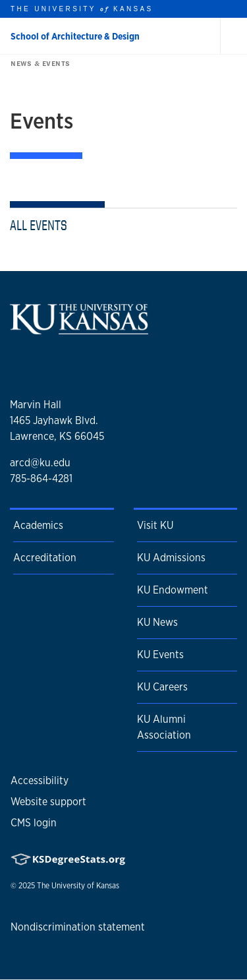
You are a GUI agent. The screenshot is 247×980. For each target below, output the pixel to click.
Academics (38, 525)
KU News (157, 622)
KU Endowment (173, 590)
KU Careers (162, 687)
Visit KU (155, 525)
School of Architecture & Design (75, 36)
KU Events (160, 655)
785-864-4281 (41, 478)
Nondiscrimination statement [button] (78, 927)
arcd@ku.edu (40, 463)
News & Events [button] (38, 63)
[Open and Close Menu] (234, 36)
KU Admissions (171, 558)
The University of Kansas (78, 886)
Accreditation (45, 558)
